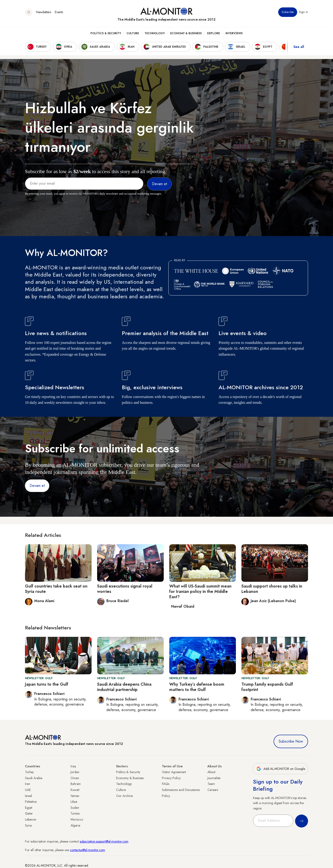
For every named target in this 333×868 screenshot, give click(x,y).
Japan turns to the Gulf (47, 684)
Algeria (75, 825)
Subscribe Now (291, 741)
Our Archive (124, 796)
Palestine (31, 802)
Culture (133, 35)
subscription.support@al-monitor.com (104, 841)
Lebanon (31, 819)
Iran (28, 784)
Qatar (29, 813)
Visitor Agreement (174, 772)
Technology (155, 35)
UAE (28, 790)
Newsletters (44, 14)
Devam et (37, 486)
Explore (214, 35)
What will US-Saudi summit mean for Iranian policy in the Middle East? (200, 592)
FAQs (166, 784)
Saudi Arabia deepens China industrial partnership (124, 687)
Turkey (29, 772)
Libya (74, 802)
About (211, 772)
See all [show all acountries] (299, 48)
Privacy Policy (171, 778)
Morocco (77, 819)
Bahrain (76, 784)
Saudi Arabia (34, 778)
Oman (75, 778)
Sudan (75, 808)
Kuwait (75, 790)
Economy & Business (186, 35)
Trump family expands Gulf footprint (267, 687)
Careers (213, 790)
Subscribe (288, 14)
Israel (28, 796)
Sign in (304, 14)
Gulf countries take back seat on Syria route (56, 589)
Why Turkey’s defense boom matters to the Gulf (197, 687)
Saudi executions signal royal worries (125, 589)
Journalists (214, 778)
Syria (28, 825)
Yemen (75, 796)
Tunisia (75, 813)
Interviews (234, 35)
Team (211, 784)
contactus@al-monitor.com (87, 850)
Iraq (73, 766)
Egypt (29, 808)
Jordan (75, 772)
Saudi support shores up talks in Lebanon (272, 589)
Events (59, 14)
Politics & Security (106, 35)
